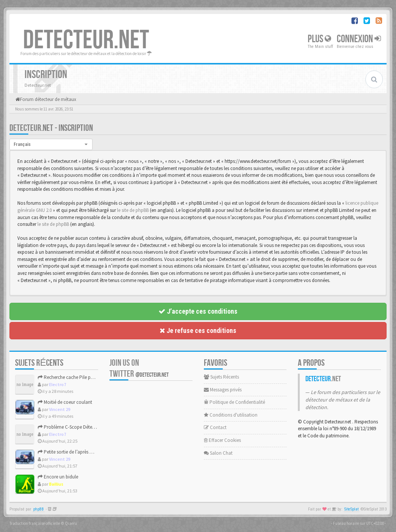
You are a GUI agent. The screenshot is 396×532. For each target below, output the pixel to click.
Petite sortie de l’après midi (68, 452)
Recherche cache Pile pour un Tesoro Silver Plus (89, 377)
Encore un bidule (58, 477)
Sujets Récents (221, 377)
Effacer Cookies (222, 440)
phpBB (39, 509)
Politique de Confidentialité (234, 402)
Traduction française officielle (35, 523)
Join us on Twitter (139, 368)
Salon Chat (218, 453)
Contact (215, 427)
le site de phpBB (133, 210)
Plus (319, 39)
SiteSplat (351, 509)
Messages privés (223, 390)
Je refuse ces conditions (198, 330)
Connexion (359, 39)
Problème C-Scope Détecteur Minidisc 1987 (84, 427)
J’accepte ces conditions (198, 311)
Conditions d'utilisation (231, 415)
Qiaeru (71, 523)
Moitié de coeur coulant (65, 402)
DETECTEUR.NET (86, 40)
